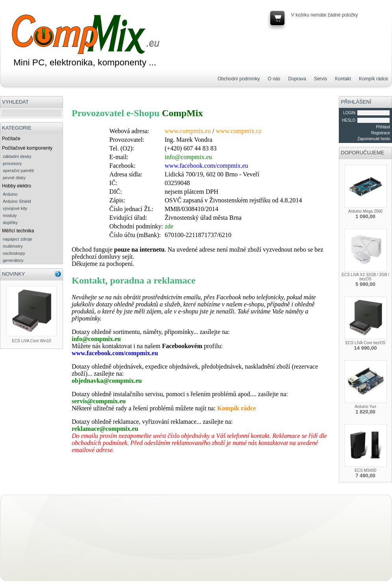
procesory (12, 163)
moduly (10, 215)
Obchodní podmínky (239, 79)
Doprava (297, 79)
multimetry (13, 246)
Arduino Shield (17, 201)
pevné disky (14, 178)
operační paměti (18, 171)
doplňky (10, 223)
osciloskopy (14, 253)
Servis (320, 79)
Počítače (11, 139)
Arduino (10, 194)
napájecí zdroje (18, 239)
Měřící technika (18, 231)
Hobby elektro (17, 186)
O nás (274, 79)
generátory (13, 260)
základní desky (17, 156)
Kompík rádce (373, 79)
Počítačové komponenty (27, 148)
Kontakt (343, 79)
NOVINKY (14, 274)
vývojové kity (15, 208)
